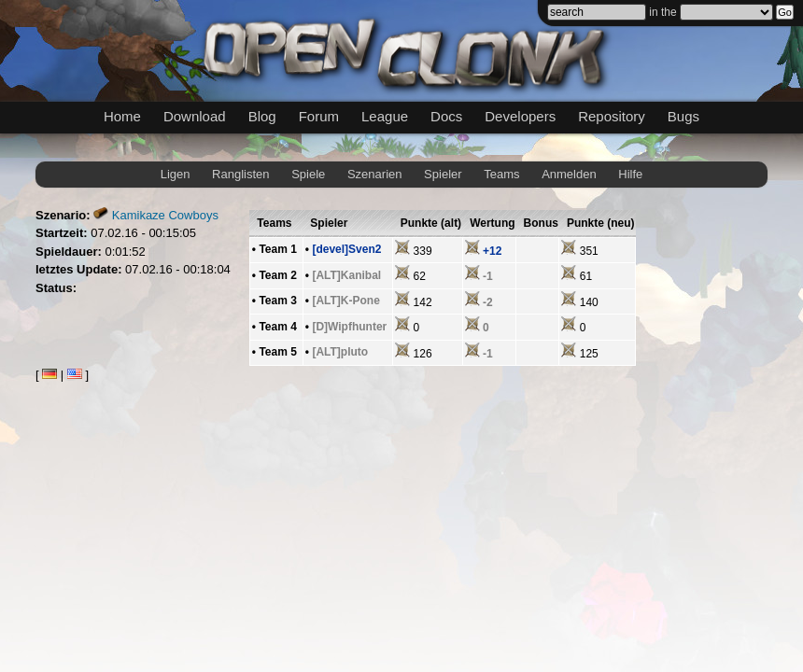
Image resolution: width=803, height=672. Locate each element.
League (385, 116)
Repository (612, 116)
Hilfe (630, 174)
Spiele (308, 174)
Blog (262, 116)
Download (195, 116)
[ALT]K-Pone (345, 301)
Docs (446, 116)
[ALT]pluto (340, 352)
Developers (520, 116)
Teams (501, 174)
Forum (319, 116)
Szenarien (375, 174)
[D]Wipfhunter (349, 327)
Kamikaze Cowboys (165, 215)
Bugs (683, 116)
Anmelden (569, 174)
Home (122, 116)
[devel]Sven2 (346, 249)
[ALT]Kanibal (346, 275)
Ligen (176, 174)
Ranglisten (240, 174)
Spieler (443, 174)
